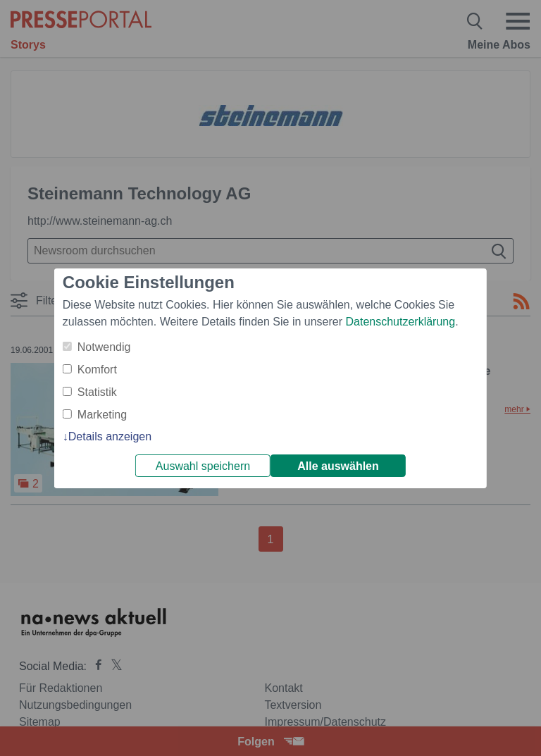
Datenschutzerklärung (400, 322)
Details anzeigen (110, 436)
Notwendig (104, 347)
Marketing (102, 415)
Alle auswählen (338, 466)
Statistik (97, 392)
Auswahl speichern (203, 466)
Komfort (97, 370)
